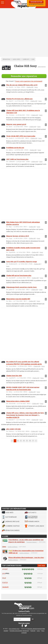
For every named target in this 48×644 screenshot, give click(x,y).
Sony (36, 87)
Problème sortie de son (15, 147)
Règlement (26, 631)
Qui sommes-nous (14, 629)
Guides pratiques (13, 547)
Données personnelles (16, 631)
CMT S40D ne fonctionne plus (17, 159)
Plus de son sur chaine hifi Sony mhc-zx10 (22, 85)
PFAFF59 (5, 582)
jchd (4, 573)
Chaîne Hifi (30, 87)
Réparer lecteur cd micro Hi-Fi (18, 236)
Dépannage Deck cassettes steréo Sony (21, 287)
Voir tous (42, 565)
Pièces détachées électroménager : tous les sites (26, 557)
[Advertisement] (24, 32)
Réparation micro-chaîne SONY (18, 401)
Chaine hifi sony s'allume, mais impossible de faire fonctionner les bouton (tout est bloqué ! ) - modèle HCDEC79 (25, 415)
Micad (4, 578)
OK (33, 619)
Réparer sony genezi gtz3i (16, 124)
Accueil (24, 4)
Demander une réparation (24, 76)
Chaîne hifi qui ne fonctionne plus (19, 275)
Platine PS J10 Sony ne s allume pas (19, 99)
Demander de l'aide (36, 2)
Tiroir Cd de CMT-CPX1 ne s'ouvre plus (21, 136)
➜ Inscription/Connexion (36, 4)
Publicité (33, 631)
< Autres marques (42, 67)
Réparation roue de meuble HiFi (18, 299)
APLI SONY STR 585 (13, 429)
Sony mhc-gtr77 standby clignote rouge (22, 261)
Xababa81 (5, 587)
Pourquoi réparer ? (32, 542)
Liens (4, 547)
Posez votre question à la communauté (29, 81)
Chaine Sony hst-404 (14, 375)
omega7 (5, 569)
